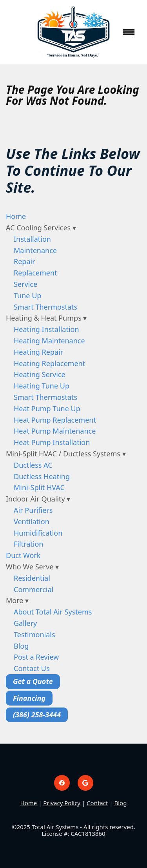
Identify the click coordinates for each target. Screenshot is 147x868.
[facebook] (62, 783)
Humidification (38, 533)
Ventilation (32, 522)
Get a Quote (33, 681)
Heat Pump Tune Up (47, 408)
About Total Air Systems (53, 612)
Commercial (34, 589)
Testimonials (34, 635)
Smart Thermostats (45, 307)
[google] (85, 783)
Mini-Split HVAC (39, 487)
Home (16, 216)
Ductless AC (33, 465)
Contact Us (32, 668)
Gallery (25, 623)
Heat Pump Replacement (55, 420)
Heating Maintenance (49, 341)
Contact (97, 803)
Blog (21, 646)
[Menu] (129, 32)
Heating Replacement (49, 363)
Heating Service (40, 374)
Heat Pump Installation (52, 442)
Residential (32, 578)
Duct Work (23, 555)
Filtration (28, 544)
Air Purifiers (33, 510)
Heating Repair (38, 352)
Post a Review (36, 657)
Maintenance (35, 250)
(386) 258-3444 (37, 715)
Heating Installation (46, 329)
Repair (24, 261)
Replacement (35, 273)
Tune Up (27, 295)
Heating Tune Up (42, 386)
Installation (32, 239)
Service (25, 284)
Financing (29, 698)
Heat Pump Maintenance (55, 431)
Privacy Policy (62, 803)
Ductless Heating (42, 476)
